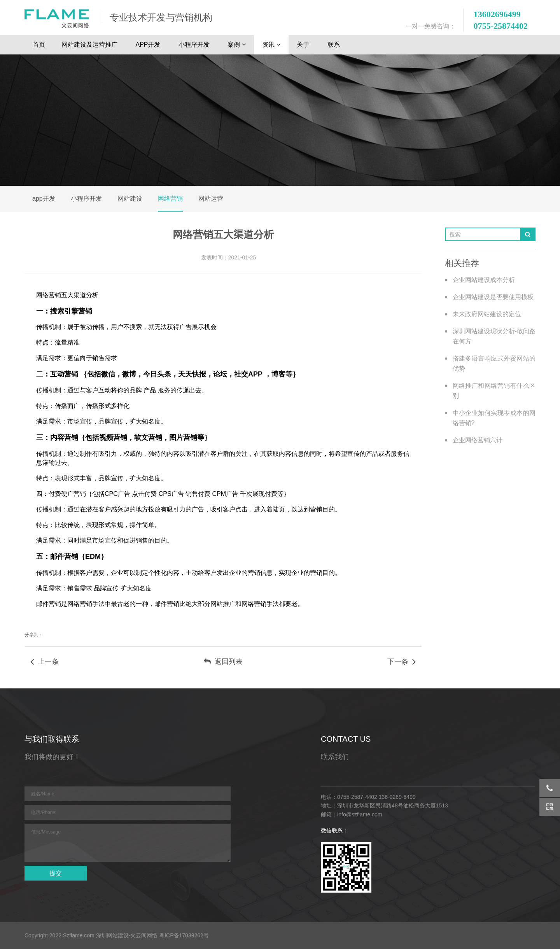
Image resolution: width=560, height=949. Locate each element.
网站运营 (211, 199)
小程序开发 (195, 45)
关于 (304, 45)
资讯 (271, 45)
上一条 (45, 662)
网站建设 (130, 199)
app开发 (44, 199)
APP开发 (149, 45)
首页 (39, 45)
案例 (237, 45)
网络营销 (170, 199)
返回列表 (223, 662)
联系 (334, 45)
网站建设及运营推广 (90, 45)
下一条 (402, 662)
